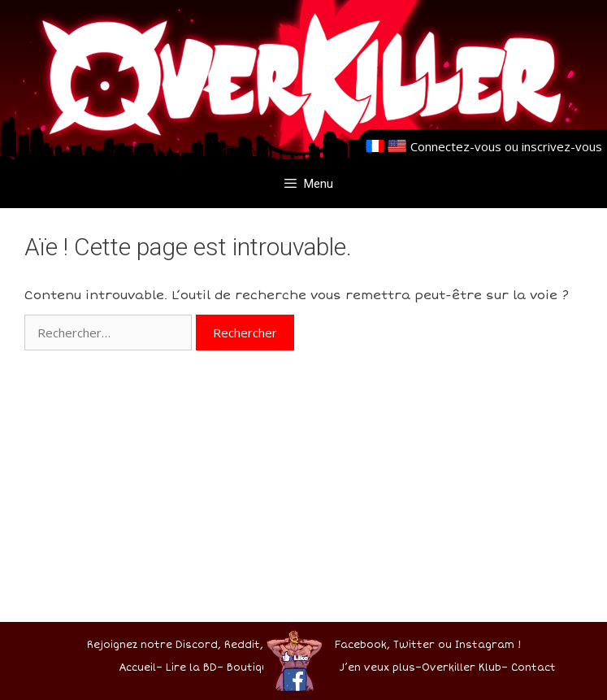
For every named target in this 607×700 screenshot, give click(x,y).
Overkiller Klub (462, 668)
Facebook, (362, 645)
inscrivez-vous (562, 146)
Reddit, (242, 645)
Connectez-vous (456, 146)
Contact (533, 668)
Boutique (251, 668)
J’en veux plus (377, 668)
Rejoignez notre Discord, (154, 645)
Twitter (414, 645)
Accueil (137, 668)
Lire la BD (191, 668)
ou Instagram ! (479, 645)
